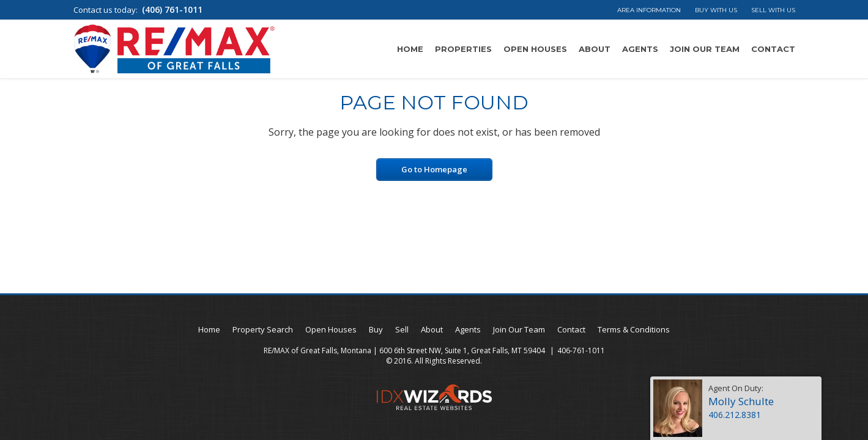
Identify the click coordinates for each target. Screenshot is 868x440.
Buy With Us (716, 10)
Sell (402, 329)
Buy (376, 329)
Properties (463, 49)
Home (410, 49)
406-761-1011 (581, 350)
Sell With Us (773, 10)
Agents (640, 49)
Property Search (263, 329)
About (595, 49)
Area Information (649, 10)
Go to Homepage (434, 169)
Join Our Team (705, 49)
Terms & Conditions (634, 329)
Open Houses (535, 49)
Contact (773, 49)
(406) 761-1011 (172, 9)
